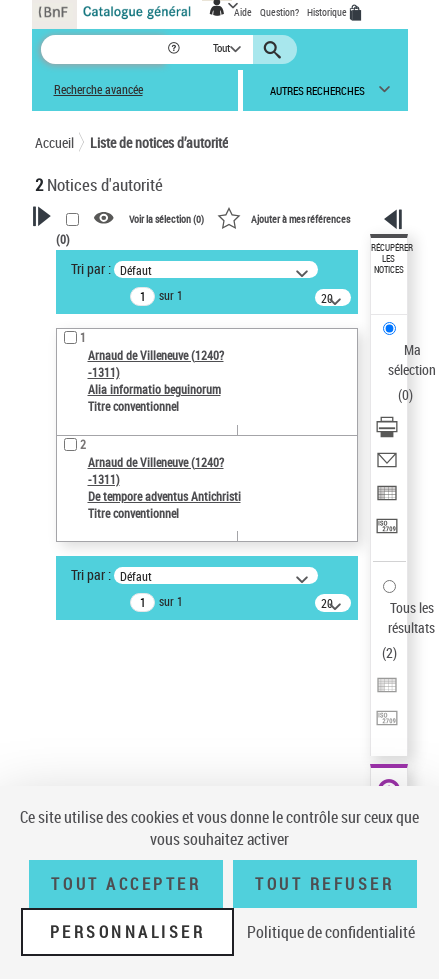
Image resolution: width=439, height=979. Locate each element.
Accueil (54, 142)
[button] (175, 49)
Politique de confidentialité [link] (331, 932)
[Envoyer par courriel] (387, 466)
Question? (279, 12)
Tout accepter (126, 884)
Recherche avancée (98, 89)
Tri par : (91, 268)
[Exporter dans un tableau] (387, 499)
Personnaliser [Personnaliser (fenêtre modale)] (128, 932)
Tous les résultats (411, 617)
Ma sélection (412, 359)
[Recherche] (103, 49)
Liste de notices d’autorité (159, 142)
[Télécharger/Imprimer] (387, 433)
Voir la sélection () (166, 219)
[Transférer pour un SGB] (387, 532)
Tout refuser (324, 884)
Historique (328, 12)
